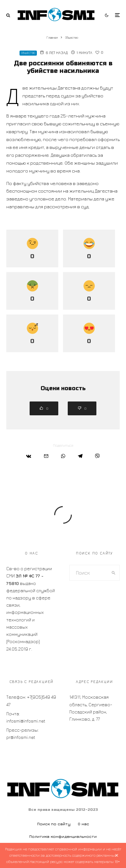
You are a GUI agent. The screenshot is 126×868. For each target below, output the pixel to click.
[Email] (46, 456)
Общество (28, 53)
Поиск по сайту (54, 824)
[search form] (89, 573)
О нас (83, 824)
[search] (114, 573)
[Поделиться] (29, 456)
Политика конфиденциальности (63, 836)
